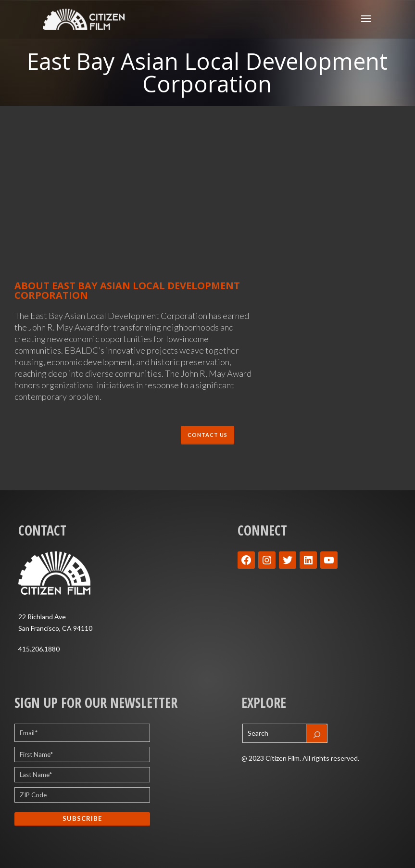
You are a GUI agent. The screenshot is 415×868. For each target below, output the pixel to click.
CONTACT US (207, 435)
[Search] (317, 733)
